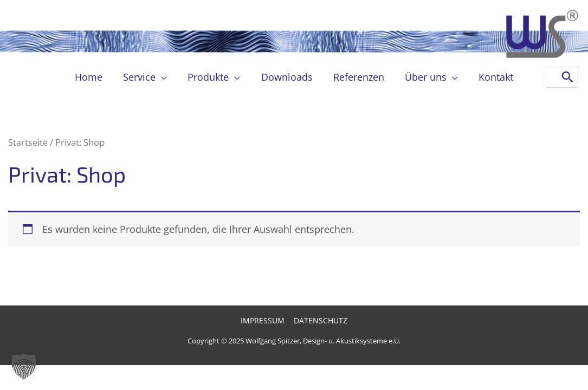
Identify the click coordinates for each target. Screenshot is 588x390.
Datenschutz (320, 321)
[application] (164, 77)
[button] (24, 366)
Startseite (28, 142)
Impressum (264, 321)
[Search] (567, 77)
